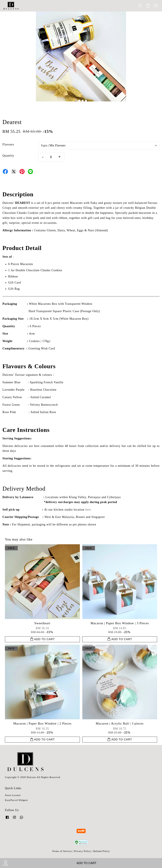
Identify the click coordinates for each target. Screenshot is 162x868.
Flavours (8, 144)
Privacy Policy (83, 851)
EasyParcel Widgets (16, 800)
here (88, 510)
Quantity (8, 156)
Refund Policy (102, 851)
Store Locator (13, 795)
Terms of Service (62, 851)
